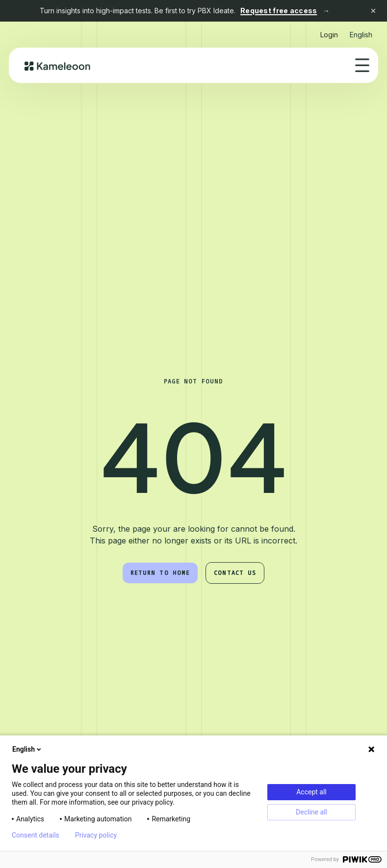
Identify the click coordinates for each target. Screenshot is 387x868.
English (27, 749)
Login (329, 35)
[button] (361, 31)
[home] (58, 65)
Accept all (311, 792)
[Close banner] (373, 11)
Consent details (36, 835)
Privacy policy (96, 835)
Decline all (311, 812)
